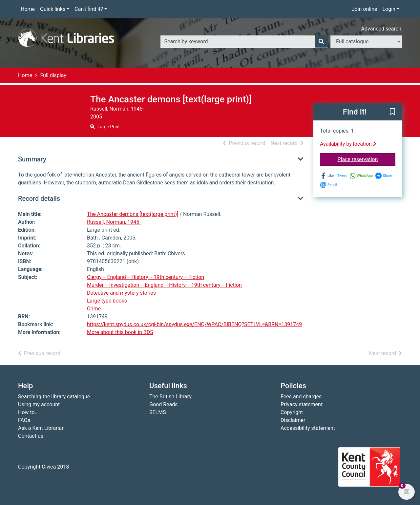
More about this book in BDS (120, 332)
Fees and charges (301, 397)
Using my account (39, 404)
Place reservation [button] (367, 159)
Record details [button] (39, 199)
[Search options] (366, 42)
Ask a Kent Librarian (41, 428)
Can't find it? (89, 9)
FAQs (24, 420)
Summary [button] (32, 159)
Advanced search (381, 29)
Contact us (31, 436)
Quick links (53, 9)
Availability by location (348, 144)
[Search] (321, 42)
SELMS (158, 412)
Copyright (292, 412)
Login (389, 9)
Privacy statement (302, 404)
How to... (28, 412)
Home (28, 9)
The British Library (170, 397)
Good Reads (163, 404)
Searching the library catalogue (54, 397)
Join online (365, 9)
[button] (392, 112)
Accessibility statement (308, 428)
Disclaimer (293, 420)
